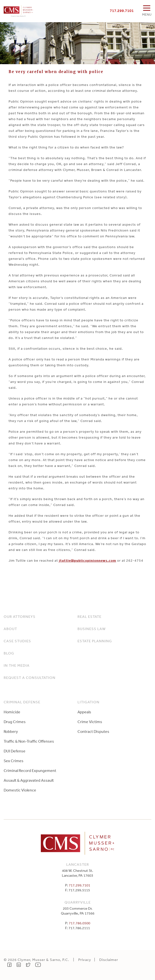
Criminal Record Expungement (30, 770)
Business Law (92, 629)
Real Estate (89, 616)
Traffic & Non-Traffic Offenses (29, 741)
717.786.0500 (79, 923)
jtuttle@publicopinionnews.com (88, 560)
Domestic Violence (20, 790)
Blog (9, 653)
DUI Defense (15, 751)
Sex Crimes (14, 761)
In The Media (17, 665)
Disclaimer (109, 960)
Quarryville (78, 902)
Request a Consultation (30, 678)
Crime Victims (90, 722)
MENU (147, 14)
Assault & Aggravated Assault (29, 780)
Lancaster (78, 864)
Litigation (89, 702)
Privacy (85, 960)
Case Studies (17, 641)
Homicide (12, 712)
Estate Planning (95, 641)
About (10, 629)
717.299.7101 (122, 11)
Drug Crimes (15, 722)
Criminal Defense (22, 702)
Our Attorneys (20, 616)
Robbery (11, 731)
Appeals (84, 712)
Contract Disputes (93, 731)
